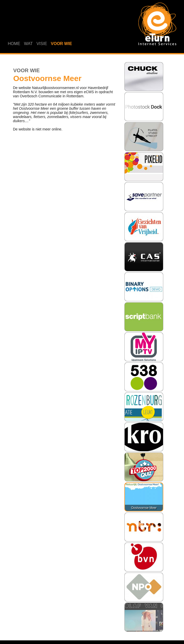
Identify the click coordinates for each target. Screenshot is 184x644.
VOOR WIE (61, 44)
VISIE (42, 44)
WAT (28, 44)
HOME (14, 44)
